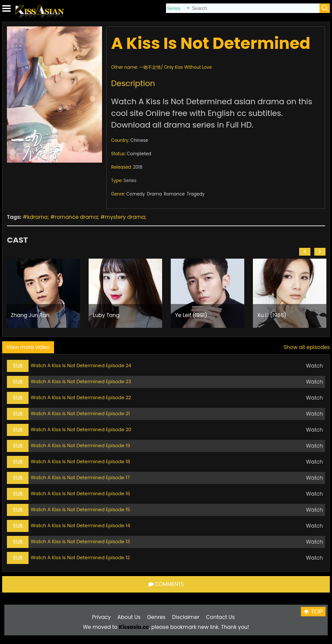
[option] (43, 293)
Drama (155, 194)
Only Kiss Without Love (188, 67)
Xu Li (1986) (272, 315)
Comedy (136, 194)
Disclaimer (186, 617)
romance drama (76, 217)
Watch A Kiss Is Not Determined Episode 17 (80, 477)
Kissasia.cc (134, 627)
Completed (139, 154)
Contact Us (220, 617)
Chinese (139, 140)
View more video (28, 347)
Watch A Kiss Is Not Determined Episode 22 (81, 397)
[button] (305, 252)
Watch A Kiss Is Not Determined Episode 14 (80, 525)
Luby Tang (106, 315)
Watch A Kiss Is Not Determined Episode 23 (81, 381)
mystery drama (125, 217)
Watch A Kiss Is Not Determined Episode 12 (80, 557)
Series (130, 181)
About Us (129, 617)
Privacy (101, 617)
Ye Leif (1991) (191, 315)
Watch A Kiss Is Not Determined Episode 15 (80, 509)
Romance (174, 194)
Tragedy (196, 194)
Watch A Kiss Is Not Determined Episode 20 (81, 429)
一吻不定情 (150, 67)
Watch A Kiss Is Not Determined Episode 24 (81, 365)
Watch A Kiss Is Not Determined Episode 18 (80, 461)
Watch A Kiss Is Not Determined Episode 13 (80, 541)
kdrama (37, 217)
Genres (156, 617)
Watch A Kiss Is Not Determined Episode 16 (80, 493)
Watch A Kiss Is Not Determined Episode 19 (80, 445)
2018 (138, 167)
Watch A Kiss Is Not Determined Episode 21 (80, 413)
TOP (313, 612)
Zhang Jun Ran (30, 315)
